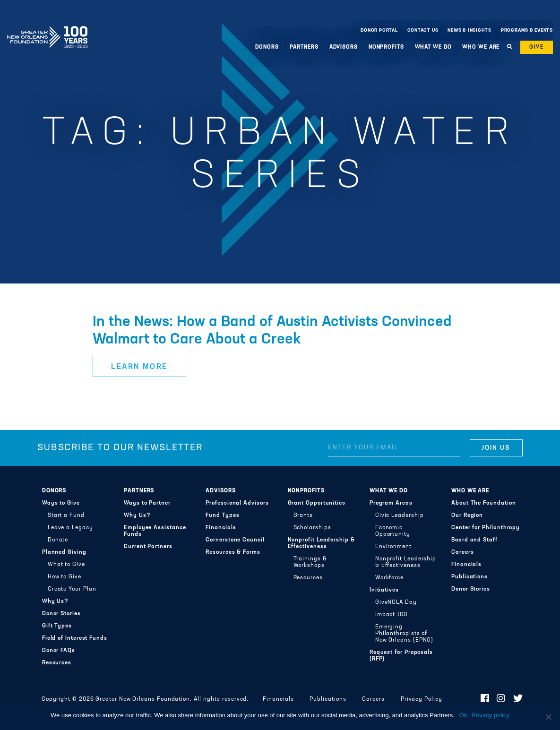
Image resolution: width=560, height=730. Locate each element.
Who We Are (481, 47)
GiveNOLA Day (396, 602)
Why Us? (55, 601)
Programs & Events (527, 30)
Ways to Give (61, 503)
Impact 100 (391, 615)
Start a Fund (66, 515)
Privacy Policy (422, 699)
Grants (303, 515)
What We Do (433, 47)
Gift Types (57, 626)
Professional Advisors (237, 503)
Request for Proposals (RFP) (401, 656)
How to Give (65, 577)
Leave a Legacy (70, 528)
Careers (462, 552)
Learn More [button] (139, 367)
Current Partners (148, 547)
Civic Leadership (400, 515)
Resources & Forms (233, 552)
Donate (58, 540)
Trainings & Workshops (310, 562)
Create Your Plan (72, 589)
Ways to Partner (147, 503)
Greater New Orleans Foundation (47, 28)
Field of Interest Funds (75, 638)
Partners (304, 47)
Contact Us (423, 30)
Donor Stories (61, 614)
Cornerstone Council (235, 540)
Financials (221, 528)
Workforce (389, 578)
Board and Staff (474, 540)
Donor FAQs (59, 651)
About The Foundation (483, 503)
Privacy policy (490, 715)
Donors (267, 47)
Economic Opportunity (393, 531)
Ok (463, 715)
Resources (57, 663)
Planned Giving (64, 552)
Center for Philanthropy (486, 528)
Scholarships (312, 528)
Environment (393, 547)
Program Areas (391, 503)
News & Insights (470, 30)
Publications (470, 577)
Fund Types (222, 515)
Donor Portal (379, 30)
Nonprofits (386, 47)
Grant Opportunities (317, 503)
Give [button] (537, 47)
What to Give (66, 565)
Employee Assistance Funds (155, 531)
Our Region (467, 515)
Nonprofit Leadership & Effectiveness (321, 543)
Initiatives (384, 590)
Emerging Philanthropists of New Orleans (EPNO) (405, 634)
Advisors (344, 47)
